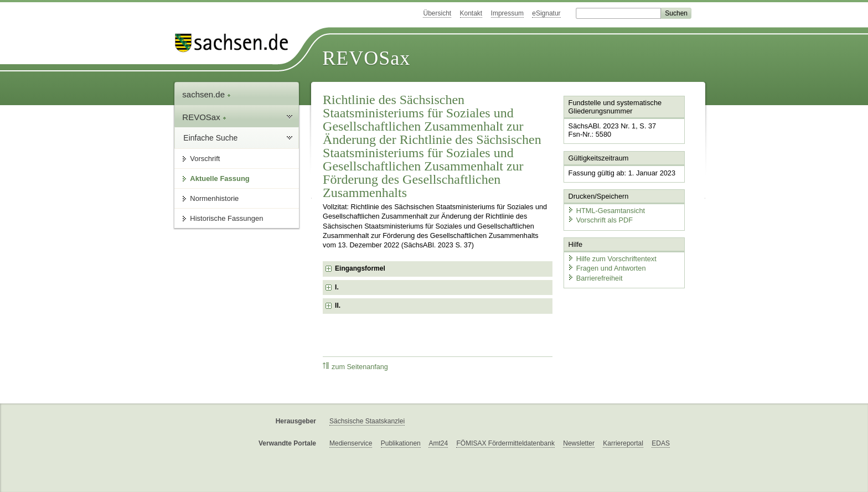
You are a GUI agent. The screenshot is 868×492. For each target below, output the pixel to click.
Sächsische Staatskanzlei (367, 421)
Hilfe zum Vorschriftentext (612, 259)
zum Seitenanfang (355, 367)
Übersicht (437, 13)
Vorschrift (205, 159)
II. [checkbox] (338, 305)
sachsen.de (206, 94)
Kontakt (471, 13)
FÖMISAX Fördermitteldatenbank (505, 443)
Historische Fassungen (226, 218)
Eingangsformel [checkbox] (360, 268)
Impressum (507, 13)
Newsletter (579, 443)
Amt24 (438, 443)
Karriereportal (623, 443)
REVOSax (366, 58)
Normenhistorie (214, 198)
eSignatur (546, 13)
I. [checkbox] (337, 287)
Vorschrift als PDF (600, 220)
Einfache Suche (210, 138)
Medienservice (351, 443)
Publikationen (401, 443)
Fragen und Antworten (607, 268)
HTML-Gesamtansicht (606, 211)
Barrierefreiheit (595, 278)
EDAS (661, 443)
